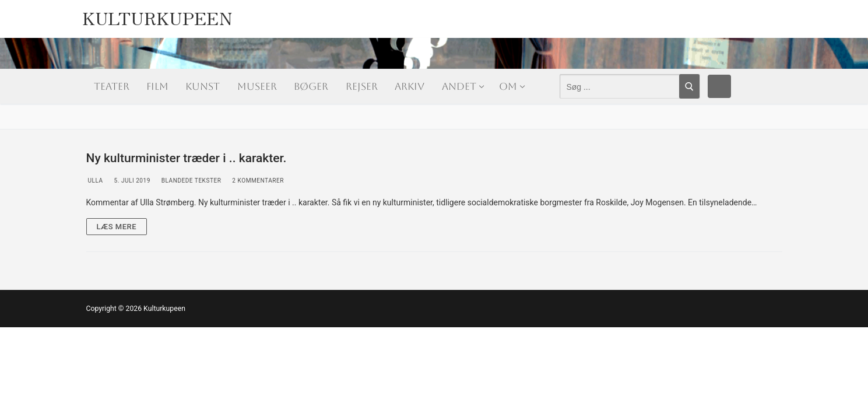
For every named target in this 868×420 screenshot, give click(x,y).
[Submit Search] (689, 86)
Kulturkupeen (157, 15)
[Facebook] (719, 86)
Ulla (95, 181)
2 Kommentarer (257, 181)
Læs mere (117, 227)
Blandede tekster (191, 181)
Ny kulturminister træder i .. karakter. (187, 158)
